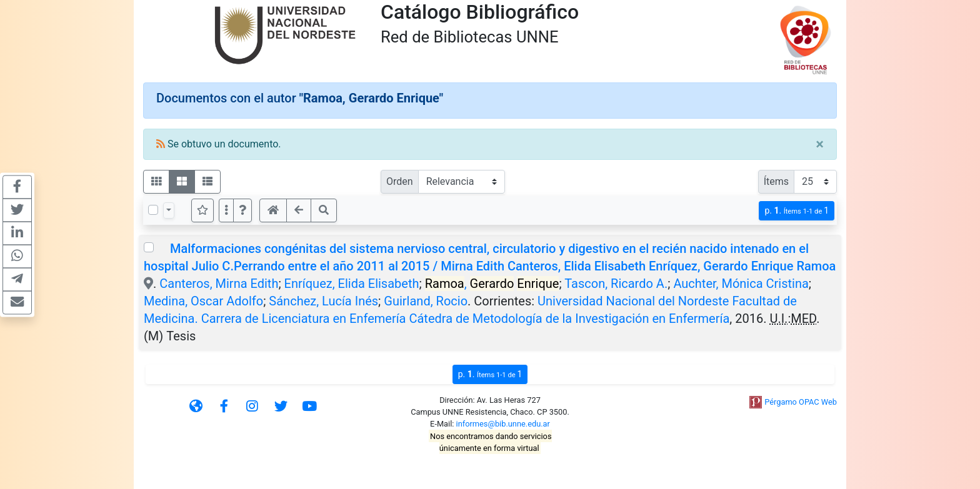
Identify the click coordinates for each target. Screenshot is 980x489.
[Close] (820, 144)
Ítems (776, 181)
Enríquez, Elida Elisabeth (352, 284)
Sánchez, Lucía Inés (323, 301)
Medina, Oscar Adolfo (203, 301)
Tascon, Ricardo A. (616, 284)
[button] (242, 210)
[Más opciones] (226, 210)
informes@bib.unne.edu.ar (503, 424)
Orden (400, 181)
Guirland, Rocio (426, 301)
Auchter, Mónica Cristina (741, 284)
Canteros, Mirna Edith (219, 284)
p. (797, 211)
